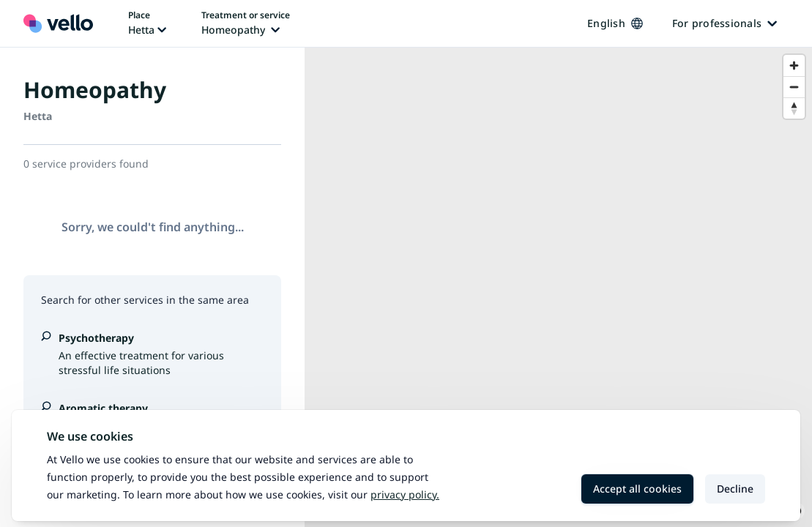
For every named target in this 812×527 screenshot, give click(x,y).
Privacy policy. (405, 494)
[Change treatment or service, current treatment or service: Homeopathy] (246, 23)
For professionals (725, 23)
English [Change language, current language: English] (615, 23)
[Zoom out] (794, 87)
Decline (735, 489)
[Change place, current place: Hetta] (147, 23)
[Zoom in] (794, 66)
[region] (558, 287)
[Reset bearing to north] (794, 108)
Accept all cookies (637, 489)
